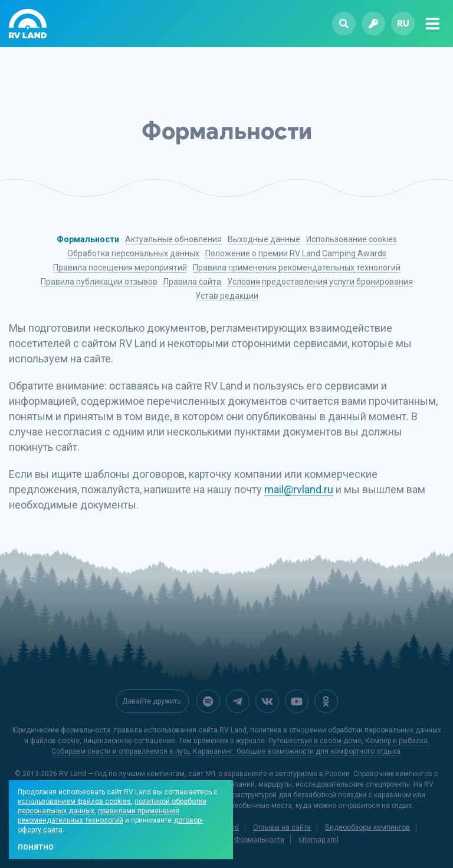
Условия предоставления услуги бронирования (320, 282)
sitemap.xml (319, 840)
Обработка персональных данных (133, 253)
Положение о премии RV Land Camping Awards (296, 253)
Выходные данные (264, 239)
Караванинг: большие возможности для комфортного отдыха (297, 751)
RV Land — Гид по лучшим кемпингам (122, 774)
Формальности (88, 239)
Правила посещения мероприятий (120, 268)
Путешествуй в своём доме (315, 741)
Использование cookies (352, 239)
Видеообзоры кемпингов (367, 827)
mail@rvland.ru (299, 489)
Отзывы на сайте (282, 827)
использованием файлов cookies (74, 801)
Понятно (36, 847)
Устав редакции (227, 296)
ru (403, 23)
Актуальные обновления (173, 239)
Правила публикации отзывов (99, 282)
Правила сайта (192, 282)
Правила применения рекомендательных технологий (297, 268)
